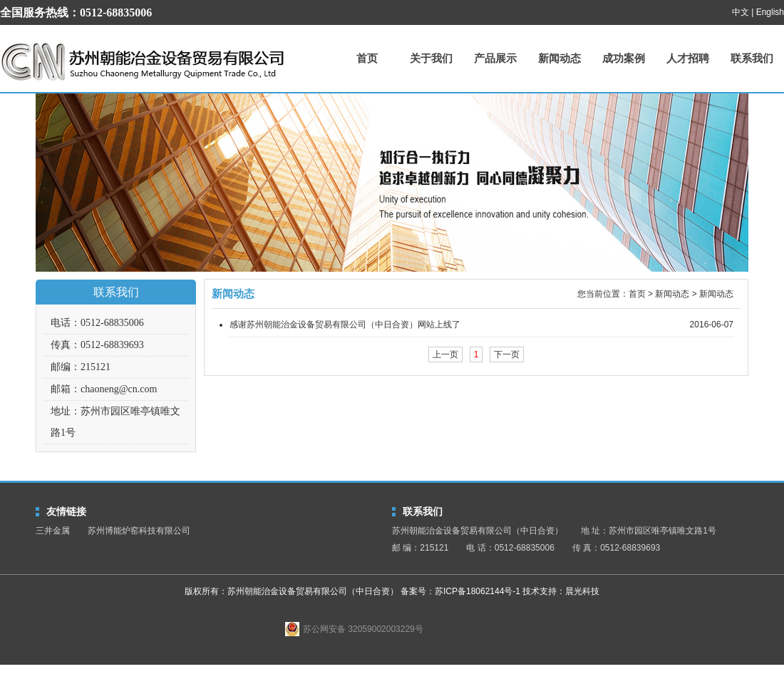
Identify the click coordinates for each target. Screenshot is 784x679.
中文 (741, 12)
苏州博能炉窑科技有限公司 (139, 531)
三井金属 (53, 531)
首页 (367, 58)
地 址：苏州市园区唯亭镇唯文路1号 (649, 531)
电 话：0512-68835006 (510, 548)
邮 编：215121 (420, 548)
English (770, 12)
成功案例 (624, 58)
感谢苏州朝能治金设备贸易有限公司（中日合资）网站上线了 (345, 325)
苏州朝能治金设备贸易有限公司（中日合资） (143, 61)
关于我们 (431, 58)
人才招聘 (688, 58)
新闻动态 (559, 58)
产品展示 (495, 58)
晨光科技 (582, 591)
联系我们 (752, 58)
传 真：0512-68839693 (616, 548)
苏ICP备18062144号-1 (478, 591)
